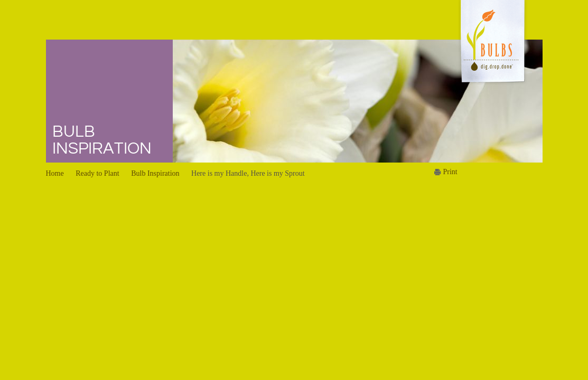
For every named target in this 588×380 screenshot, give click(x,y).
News (436, 30)
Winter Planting (344, 47)
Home (182, 30)
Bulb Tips (232, 108)
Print (450, 172)
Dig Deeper (235, 62)
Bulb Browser (238, 78)
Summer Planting (346, 62)
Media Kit (436, 62)
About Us (496, 30)
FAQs (225, 93)
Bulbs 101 (232, 47)
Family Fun (337, 123)
